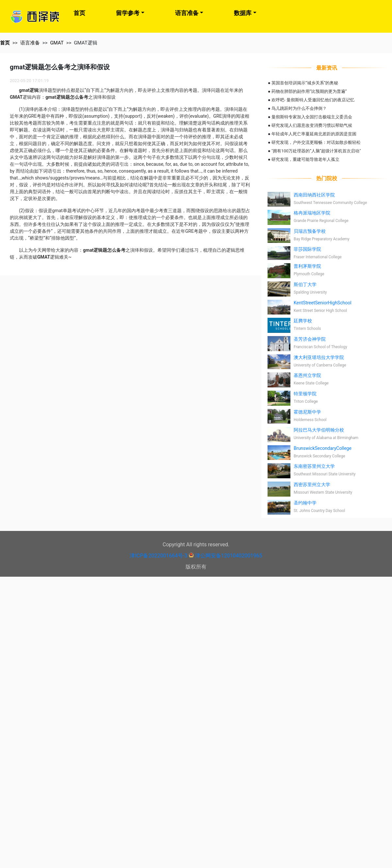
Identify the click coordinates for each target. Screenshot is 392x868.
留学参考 (128, 13)
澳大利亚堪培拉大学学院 (319, 357)
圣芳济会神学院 (310, 339)
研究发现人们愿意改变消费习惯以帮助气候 (312, 125)
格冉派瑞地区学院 (312, 213)
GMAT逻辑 (85, 43)
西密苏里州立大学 (312, 485)
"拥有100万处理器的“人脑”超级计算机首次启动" (316, 151)
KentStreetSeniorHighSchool (323, 303)
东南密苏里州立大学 (314, 466)
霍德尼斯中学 (307, 412)
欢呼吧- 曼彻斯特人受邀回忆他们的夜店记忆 (313, 100)
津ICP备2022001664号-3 (158, 556)
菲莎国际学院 (307, 249)
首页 (79, 13)
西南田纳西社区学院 (314, 195)
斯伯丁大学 (305, 284)
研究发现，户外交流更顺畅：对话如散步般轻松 (316, 142)
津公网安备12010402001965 (229, 556)
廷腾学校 (303, 321)
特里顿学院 (305, 394)
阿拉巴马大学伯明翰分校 (319, 430)
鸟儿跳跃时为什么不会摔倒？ (299, 108)
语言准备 (187, 13)
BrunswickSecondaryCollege (323, 448)
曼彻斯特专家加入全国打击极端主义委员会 (312, 117)
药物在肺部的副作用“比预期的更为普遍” (309, 91)
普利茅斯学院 (307, 266)
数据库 (243, 13)
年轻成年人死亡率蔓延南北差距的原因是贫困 (314, 134)
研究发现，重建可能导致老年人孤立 (305, 159)
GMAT (57, 43)
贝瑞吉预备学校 (310, 231)
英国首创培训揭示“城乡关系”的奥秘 (305, 83)
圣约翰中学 (305, 503)
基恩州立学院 (307, 375)
